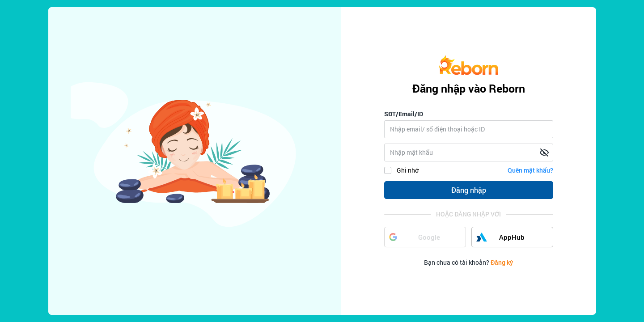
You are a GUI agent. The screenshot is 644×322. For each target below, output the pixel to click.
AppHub (501, 237)
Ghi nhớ (401, 170)
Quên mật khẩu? (530, 170)
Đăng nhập (469, 190)
